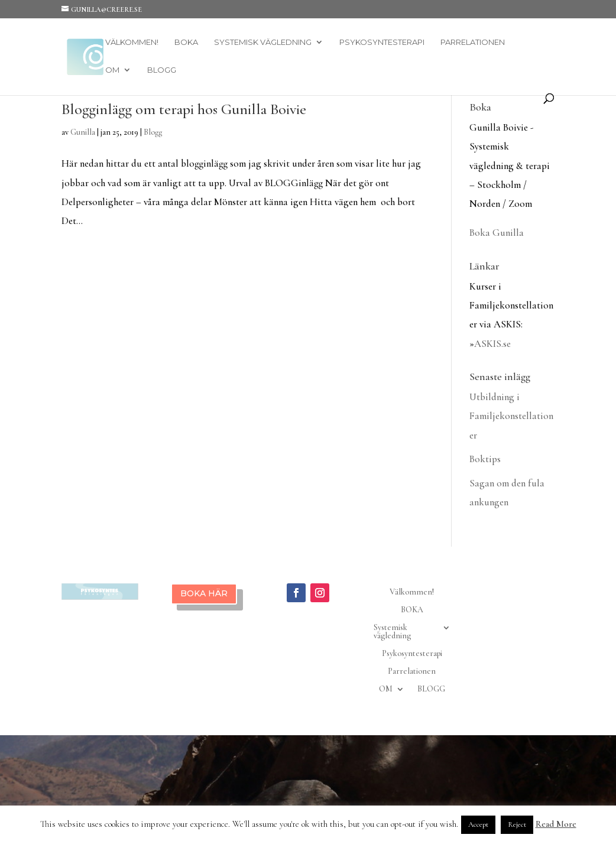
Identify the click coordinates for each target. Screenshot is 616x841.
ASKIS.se (492, 344)
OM (112, 70)
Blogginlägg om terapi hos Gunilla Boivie (184, 109)
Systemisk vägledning (263, 42)
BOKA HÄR (204, 593)
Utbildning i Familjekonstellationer (511, 416)
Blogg (153, 132)
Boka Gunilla (497, 233)
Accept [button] (478, 824)
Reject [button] (517, 824)
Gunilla (83, 132)
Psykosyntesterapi (382, 42)
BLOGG (162, 70)
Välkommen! (132, 42)
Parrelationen (473, 42)
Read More (556, 824)
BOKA (186, 42)
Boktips (485, 459)
